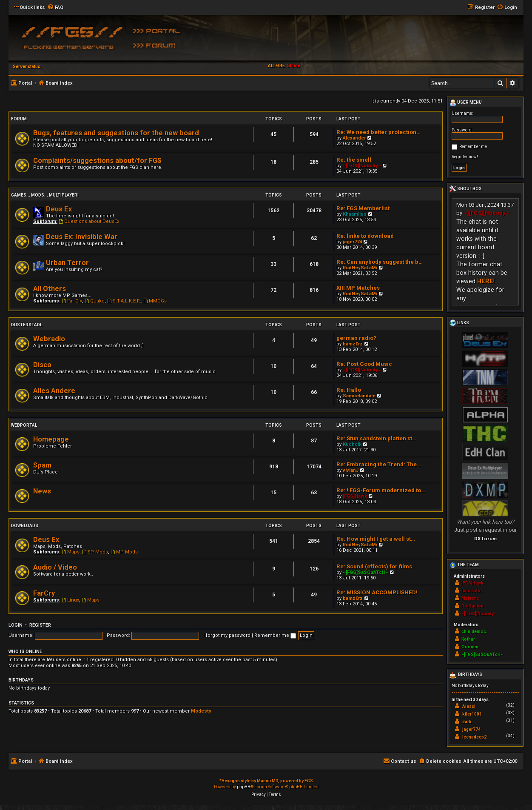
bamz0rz (353, 344)
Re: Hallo (349, 390)
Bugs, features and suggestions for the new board (116, 133)
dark (467, 722)
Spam (42, 465)
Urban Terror (67, 263)
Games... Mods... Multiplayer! (45, 195)
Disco (42, 365)
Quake (95, 301)
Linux (70, 600)
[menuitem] (55, 8)
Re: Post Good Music (364, 364)
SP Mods (95, 552)
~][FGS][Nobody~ (362, 166)
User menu (466, 103)
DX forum (485, 539)
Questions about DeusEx (89, 221)
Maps (71, 552)
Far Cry (72, 301)
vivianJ (351, 470)
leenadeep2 (474, 737)
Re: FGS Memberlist (363, 208)
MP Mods (124, 552)
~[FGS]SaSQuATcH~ (366, 572)
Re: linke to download (365, 236)
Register (40, 625)
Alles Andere (54, 391)
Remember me (275, 635)
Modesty (201, 711)
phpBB (244, 787)
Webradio (49, 339)
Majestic (470, 598)
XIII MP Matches (358, 288)
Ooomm (470, 647)
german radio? (356, 338)
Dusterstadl (27, 325)
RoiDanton (472, 606)
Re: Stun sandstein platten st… (376, 438)
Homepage (51, 439)
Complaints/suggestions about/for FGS (97, 161)
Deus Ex (59, 209)
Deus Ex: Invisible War (82, 237)
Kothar (468, 639)
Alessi (469, 706)
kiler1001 (472, 714)
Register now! (465, 157)
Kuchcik (352, 444)
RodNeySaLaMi (360, 268)
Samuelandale (359, 396)
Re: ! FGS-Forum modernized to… (381, 490)
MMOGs (155, 301)
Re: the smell (354, 160)
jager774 (352, 242)
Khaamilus (355, 214)
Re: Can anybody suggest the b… (380, 262)
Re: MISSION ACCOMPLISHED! (377, 592)
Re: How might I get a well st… (376, 539)
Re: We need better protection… (378, 132)
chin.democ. (474, 632)
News (42, 491)
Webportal (24, 425)
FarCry (44, 593)
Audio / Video (55, 567)
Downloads (25, 526)
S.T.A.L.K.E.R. (124, 301)
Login (16, 625)
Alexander (354, 138)
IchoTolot (472, 591)
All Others (50, 289)
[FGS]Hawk (355, 496)
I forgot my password (227, 635)
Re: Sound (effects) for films (374, 566)
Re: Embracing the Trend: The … (379, 464)
